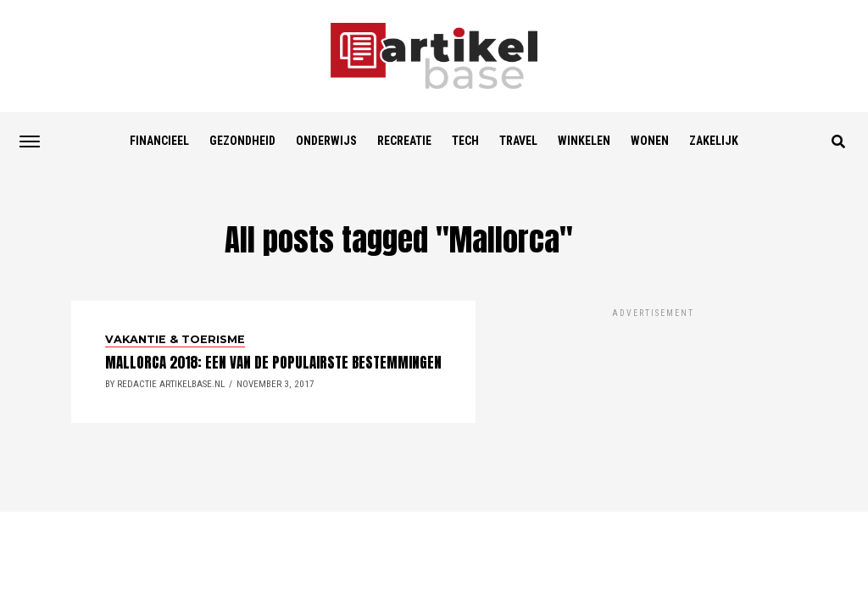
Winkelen (584, 141)
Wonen (650, 141)
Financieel (159, 141)
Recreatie (404, 141)
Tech (465, 141)
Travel (518, 141)
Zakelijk (714, 141)
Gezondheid (242, 141)
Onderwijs (326, 141)
